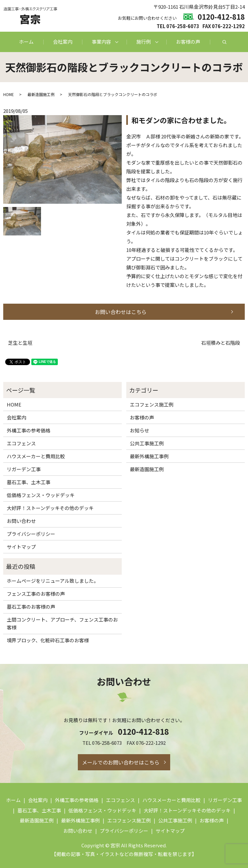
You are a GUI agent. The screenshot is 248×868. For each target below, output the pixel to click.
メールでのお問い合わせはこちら (121, 762)
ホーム (26, 42)
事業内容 (101, 42)
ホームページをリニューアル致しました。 (53, 581)
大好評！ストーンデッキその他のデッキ (50, 508)
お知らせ (139, 430)
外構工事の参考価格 (29, 430)
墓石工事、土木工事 (29, 482)
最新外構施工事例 (149, 456)
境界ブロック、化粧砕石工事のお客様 (48, 640)
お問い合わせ (21, 521)
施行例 (144, 42)
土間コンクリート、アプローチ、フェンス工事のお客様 (62, 623)
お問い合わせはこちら (121, 312)
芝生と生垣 (20, 343)
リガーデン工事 (24, 469)
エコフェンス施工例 (152, 404)
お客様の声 (188, 42)
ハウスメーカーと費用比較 (36, 456)
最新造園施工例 (41, 94)
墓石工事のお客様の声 (31, 607)
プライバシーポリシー (31, 534)
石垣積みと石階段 (221, 343)
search (224, 42)
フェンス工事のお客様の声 (36, 594)
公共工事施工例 (147, 443)
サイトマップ (21, 547)
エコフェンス (21, 443)
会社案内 (63, 42)
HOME (9, 94)
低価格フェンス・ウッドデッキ (41, 495)
